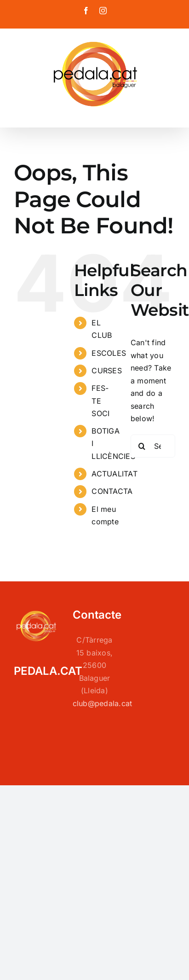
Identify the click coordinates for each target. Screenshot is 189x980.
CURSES (106, 371)
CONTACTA (112, 491)
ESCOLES (109, 353)
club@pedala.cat (103, 703)
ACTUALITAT (114, 474)
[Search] (142, 446)
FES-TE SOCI (100, 400)
